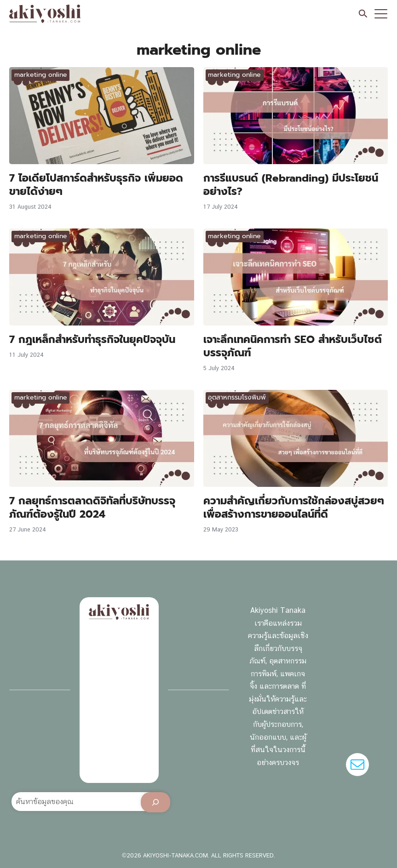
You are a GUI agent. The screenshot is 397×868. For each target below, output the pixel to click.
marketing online (41, 75)
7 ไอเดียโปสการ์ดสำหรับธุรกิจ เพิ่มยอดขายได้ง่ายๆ (96, 185)
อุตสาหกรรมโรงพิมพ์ (237, 397)
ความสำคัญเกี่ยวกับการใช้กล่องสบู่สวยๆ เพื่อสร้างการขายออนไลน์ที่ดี (294, 507)
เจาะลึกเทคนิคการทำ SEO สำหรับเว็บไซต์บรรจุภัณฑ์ (293, 346)
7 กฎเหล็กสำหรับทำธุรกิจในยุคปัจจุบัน (92, 339)
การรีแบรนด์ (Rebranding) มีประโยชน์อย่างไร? (291, 185)
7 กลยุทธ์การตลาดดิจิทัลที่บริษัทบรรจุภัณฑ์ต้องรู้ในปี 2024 (92, 507)
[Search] (155, 802)
